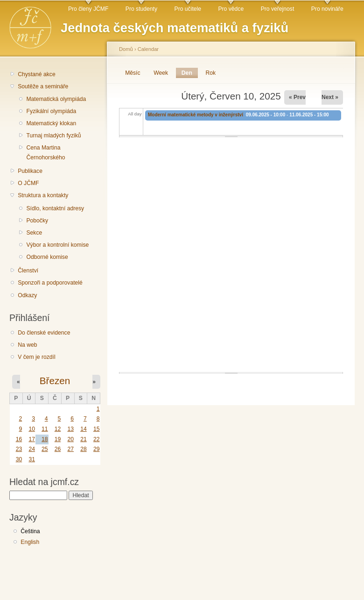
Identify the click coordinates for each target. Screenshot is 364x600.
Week (161, 73)
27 (70, 449)
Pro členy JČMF (88, 9)
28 (84, 449)
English (30, 542)
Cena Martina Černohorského (45, 153)
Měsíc (133, 73)
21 (84, 439)
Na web (27, 345)
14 (84, 429)
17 (32, 439)
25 (45, 449)
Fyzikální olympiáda (51, 111)
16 (19, 439)
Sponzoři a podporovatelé (50, 283)
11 (45, 429)
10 (32, 429)
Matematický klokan (51, 123)
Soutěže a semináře (43, 86)
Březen (55, 381)
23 (19, 449)
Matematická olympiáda (56, 99)
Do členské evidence (44, 333)
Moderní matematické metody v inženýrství (196, 115)
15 (97, 429)
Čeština (30, 531)
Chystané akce (36, 74)
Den (190, 73)
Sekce (34, 233)
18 (45, 439)
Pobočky (37, 221)
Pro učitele (188, 9)
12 (58, 429)
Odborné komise (47, 257)
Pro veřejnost (278, 9)
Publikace (30, 171)
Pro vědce (231, 9)
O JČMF (28, 183)
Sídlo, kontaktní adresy (55, 208)
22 (97, 439)
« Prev (297, 97)
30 (19, 459)
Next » (330, 97)
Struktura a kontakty (43, 195)
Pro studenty (141, 9)
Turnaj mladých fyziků (53, 136)
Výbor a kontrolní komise (57, 245)
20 (70, 439)
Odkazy (27, 295)
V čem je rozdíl (36, 357)
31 (32, 459)
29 (97, 449)
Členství (28, 271)
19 (58, 439)
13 (70, 429)
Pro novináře (327, 9)
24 (32, 449)
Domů (126, 49)
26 (58, 449)
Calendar (148, 49)
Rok (211, 73)
